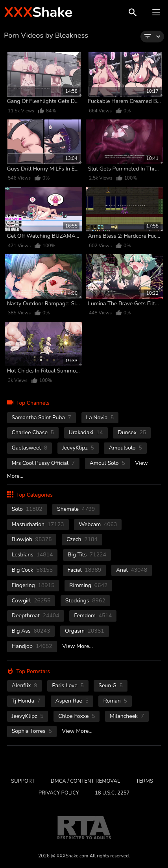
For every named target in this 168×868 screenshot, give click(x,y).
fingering (33, 585)
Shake (38, 12)
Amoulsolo (125, 448)
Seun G (111, 685)
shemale (76, 509)
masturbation (38, 524)
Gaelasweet (30, 448)
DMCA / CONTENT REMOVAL (85, 781)
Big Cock (32, 570)
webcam (98, 524)
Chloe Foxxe (77, 716)
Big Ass (31, 631)
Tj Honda (26, 701)
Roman (115, 701)
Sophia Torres (32, 731)
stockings (85, 601)
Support (23, 781)
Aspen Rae (72, 701)
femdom (93, 616)
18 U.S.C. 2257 (112, 793)
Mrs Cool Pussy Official (43, 463)
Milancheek (127, 716)
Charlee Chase (33, 432)
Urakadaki (86, 432)
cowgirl (31, 601)
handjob (32, 646)
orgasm (85, 631)
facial (85, 570)
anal (132, 570)
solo (27, 509)
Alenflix (25, 685)
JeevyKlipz (78, 448)
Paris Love (68, 685)
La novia (100, 417)
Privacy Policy (59, 793)
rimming (88, 585)
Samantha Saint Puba (42, 417)
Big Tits (87, 555)
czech (82, 539)
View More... (78, 646)
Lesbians (32, 555)
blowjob (32, 539)
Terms (145, 781)
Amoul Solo (107, 463)
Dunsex (132, 432)
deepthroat (36, 616)
